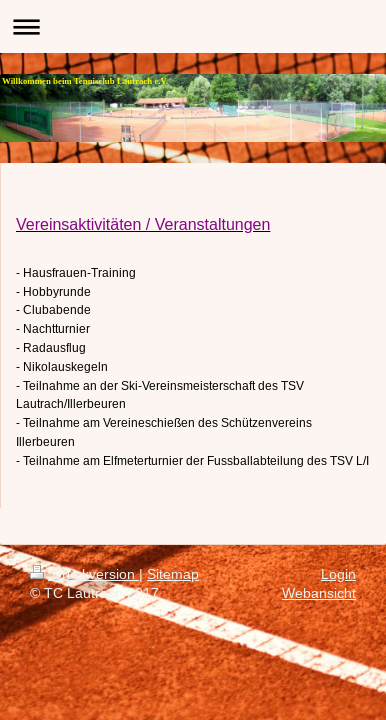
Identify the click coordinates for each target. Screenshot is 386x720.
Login (338, 574)
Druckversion (84, 574)
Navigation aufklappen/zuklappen (193, 26)
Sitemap (173, 574)
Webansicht (319, 593)
